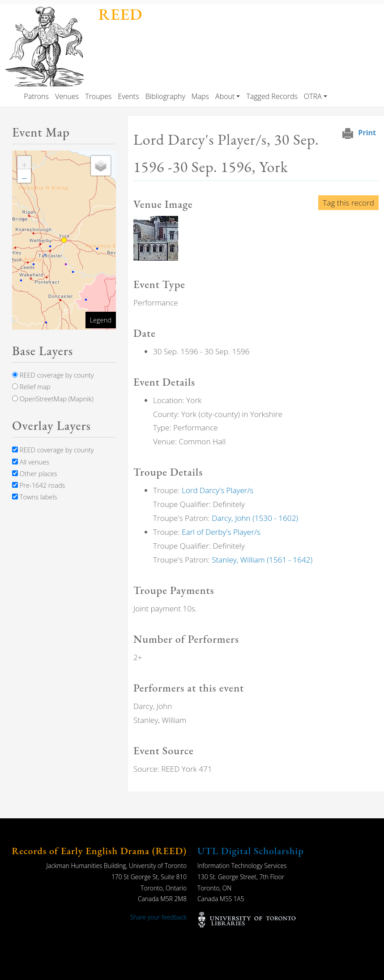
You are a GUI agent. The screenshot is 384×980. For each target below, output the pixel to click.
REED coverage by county (53, 375)
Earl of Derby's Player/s (221, 532)
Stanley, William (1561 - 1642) (262, 560)
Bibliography (165, 96)
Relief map (31, 387)
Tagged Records (272, 96)
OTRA (313, 96)
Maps (200, 96)
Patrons (36, 96)
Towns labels (35, 497)
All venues (31, 462)
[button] (156, 238)
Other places (35, 473)
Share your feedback (158, 917)
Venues (67, 96)
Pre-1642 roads (38, 485)
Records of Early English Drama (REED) (99, 851)
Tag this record (348, 203)
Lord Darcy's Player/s (218, 490)
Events (128, 96)
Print (367, 133)
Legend (101, 320)
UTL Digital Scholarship (251, 851)
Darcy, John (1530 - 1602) (255, 518)
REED (120, 14)
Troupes (98, 96)
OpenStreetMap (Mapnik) (53, 399)
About (225, 96)
